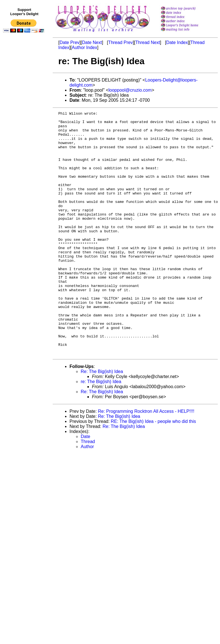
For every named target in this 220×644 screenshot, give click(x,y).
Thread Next (148, 42)
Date (85, 485)
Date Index (177, 42)
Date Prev (69, 42)
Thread (88, 490)
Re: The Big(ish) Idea (102, 420)
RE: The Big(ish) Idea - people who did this (153, 470)
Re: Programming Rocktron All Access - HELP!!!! (146, 460)
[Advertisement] (25, 150)
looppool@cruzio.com (130, 90)
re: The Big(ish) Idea (101, 430)
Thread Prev (121, 42)
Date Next (92, 42)
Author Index (84, 48)
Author (87, 495)
